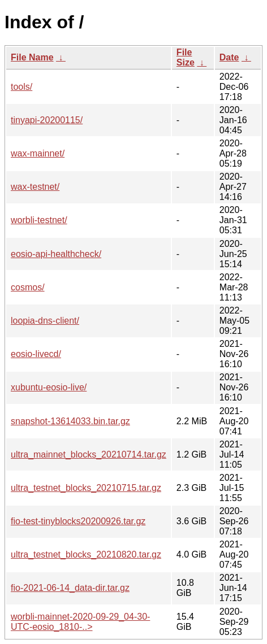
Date (229, 57)
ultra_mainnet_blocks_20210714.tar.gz (89, 454)
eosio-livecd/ (36, 354)
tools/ (21, 87)
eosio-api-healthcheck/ (56, 254)
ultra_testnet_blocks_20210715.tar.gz (86, 488)
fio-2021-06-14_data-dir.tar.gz (70, 588)
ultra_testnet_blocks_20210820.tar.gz (86, 554)
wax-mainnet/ (38, 153)
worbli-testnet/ (39, 220)
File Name (32, 57)
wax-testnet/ (35, 187)
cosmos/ (28, 287)
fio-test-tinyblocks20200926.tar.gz (78, 521)
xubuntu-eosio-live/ (49, 387)
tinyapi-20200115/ (47, 120)
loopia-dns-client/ (45, 321)
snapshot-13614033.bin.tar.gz (70, 421)
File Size (186, 57)
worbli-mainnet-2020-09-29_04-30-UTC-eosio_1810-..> (80, 622)
